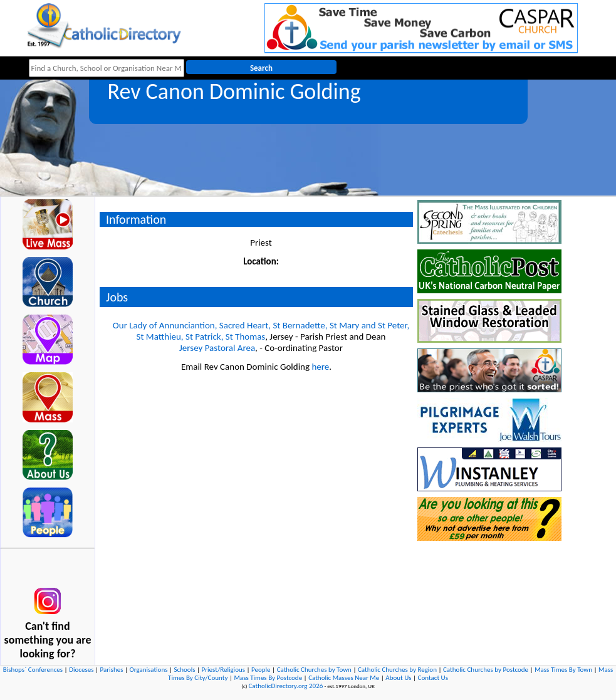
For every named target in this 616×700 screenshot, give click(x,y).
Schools (185, 670)
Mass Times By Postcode (268, 678)
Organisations (149, 670)
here (320, 367)
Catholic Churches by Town (314, 670)
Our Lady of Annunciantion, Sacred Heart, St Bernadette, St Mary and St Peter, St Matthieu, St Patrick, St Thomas (261, 331)
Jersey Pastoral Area (217, 348)
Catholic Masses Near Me (344, 678)
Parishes (112, 670)
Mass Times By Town (563, 670)
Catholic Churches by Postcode (486, 670)
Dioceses (81, 670)
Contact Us (433, 678)
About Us (398, 678)
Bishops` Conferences (33, 670)
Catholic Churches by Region (397, 670)
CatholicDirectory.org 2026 (285, 686)
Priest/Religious (224, 670)
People (261, 670)
